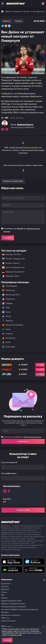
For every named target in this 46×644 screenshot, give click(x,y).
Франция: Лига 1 (10, 276)
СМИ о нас (5, 618)
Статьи (4, 592)
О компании (6, 584)
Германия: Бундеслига (12, 272)
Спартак (7, 334)
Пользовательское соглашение (14, 607)
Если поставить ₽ (9, 462)
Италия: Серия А (10, 263)
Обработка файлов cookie (11, 601)
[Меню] (3, 4)
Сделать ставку (23, 510)
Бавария (7, 303)
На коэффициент (9, 473)
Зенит (6, 329)
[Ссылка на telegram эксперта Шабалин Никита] (3, 129)
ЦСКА (6, 342)
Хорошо (7, 640)
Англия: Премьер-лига (12, 267)
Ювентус (8, 321)
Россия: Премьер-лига (12, 259)
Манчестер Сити (11, 295)
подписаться (23, 441)
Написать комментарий (13, 181)
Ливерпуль (8, 299)
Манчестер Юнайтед (13, 325)
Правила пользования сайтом (13, 604)
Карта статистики (8, 621)
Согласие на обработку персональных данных (20, 610)
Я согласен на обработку (22, 230)
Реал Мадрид (9, 286)
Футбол (19, 21)
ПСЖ (6, 308)
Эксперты (5, 612)
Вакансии (5, 589)
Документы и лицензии (11, 615)
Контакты (5, 586)
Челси (6, 312)
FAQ (3, 595)
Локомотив (9, 338)
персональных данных (32, 437)
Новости (7, 21)
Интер (7, 316)
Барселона (8, 290)
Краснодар (9, 347)
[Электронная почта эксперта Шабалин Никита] (7, 129)
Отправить (8, 238)
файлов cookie (16, 635)
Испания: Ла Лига (11, 254)
